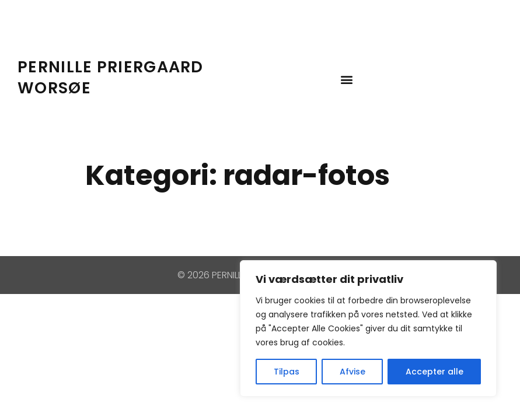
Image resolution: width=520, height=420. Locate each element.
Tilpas (287, 372)
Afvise (353, 372)
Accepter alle (435, 372)
